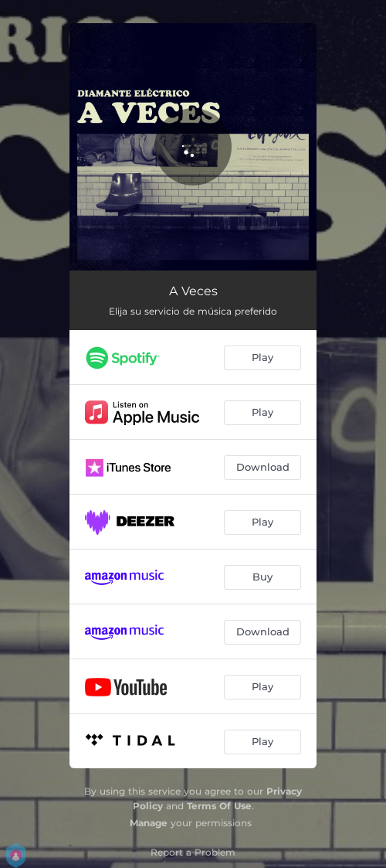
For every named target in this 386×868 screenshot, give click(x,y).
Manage (149, 823)
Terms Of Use (219, 806)
